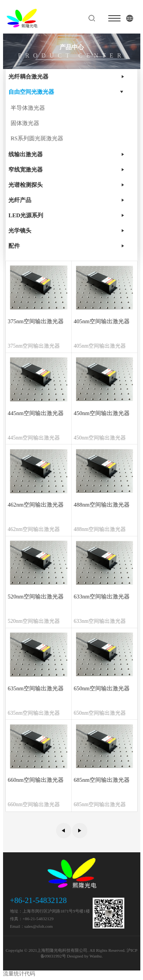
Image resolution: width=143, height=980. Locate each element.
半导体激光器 (28, 108)
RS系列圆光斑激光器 (37, 138)
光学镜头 (20, 231)
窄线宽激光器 (26, 170)
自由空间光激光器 (31, 92)
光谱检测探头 (26, 185)
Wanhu (96, 956)
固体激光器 (25, 123)
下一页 (80, 831)
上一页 (64, 831)
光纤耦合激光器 (28, 77)
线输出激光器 (26, 154)
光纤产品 (20, 200)
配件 (14, 246)
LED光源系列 (26, 215)
